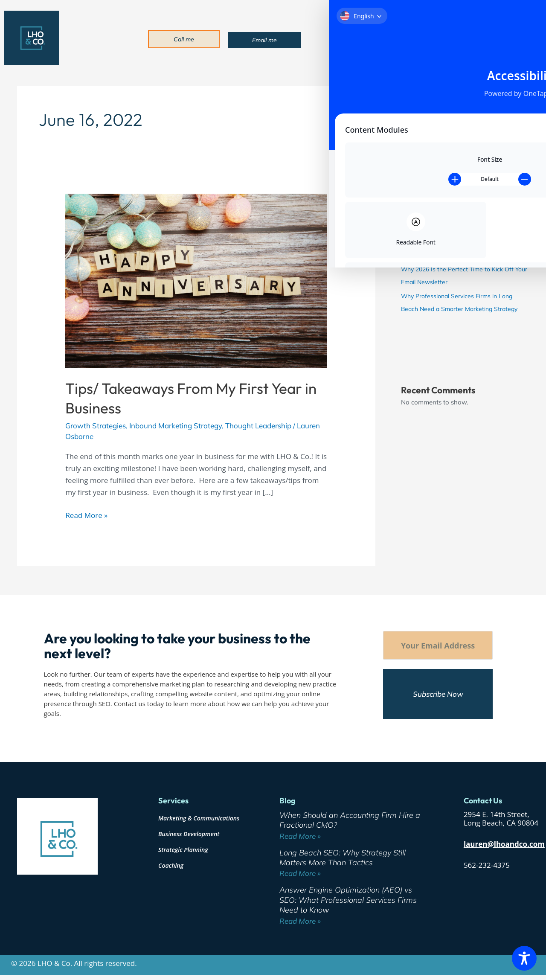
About (360, 38)
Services (394, 38)
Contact (494, 38)
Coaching (171, 865)
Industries (434, 38)
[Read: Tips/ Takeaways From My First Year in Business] (196, 280)
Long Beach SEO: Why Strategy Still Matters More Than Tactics (343, 858)
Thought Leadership (258, 426)
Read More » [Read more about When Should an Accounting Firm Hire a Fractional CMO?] (300, 836)
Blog (466, 38)
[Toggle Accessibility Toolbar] (524, 958)
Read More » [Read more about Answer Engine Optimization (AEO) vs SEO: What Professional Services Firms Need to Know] (300, 921)
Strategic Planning (183, 850)
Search (411, 89)
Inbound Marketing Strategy (176, 426)
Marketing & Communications (199, 818)
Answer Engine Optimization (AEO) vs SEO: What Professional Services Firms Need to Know (458, 243)
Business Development (189, 834)
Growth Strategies (96, 426)
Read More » (86, 515)
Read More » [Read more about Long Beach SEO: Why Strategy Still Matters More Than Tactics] (300, 873)
